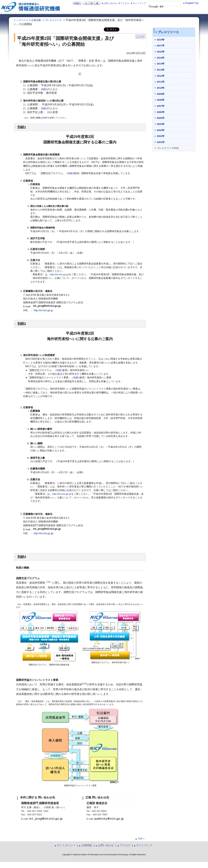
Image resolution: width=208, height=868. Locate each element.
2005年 (161, 118)
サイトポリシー (66, 845)
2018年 (161, 40)
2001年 (161, 142)
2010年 (161, 88)
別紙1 (44, 89)
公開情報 (87, 845)
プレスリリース (53, 20)
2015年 (161, 58)
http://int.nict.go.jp (43, 310)
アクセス (125, 3)
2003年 (161, 130)
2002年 (161, 136)
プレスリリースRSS (168, 148)
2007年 (161, 106)
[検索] (160, 7)
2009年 (161, 94)
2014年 (161, 64)
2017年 (161, 45)
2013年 (161, 70)
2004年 (161, 124)
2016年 (161, 52)
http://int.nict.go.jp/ (59, 274)
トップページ (21, 20)
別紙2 (44, 108)
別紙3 (45, 118)
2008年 (161, 100)
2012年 (161, 76)
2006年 (161, 112)
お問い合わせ (110, 3)
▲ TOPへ (140, 839)
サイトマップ (139, 3)
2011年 (161, 82)
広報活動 (36, 20)
